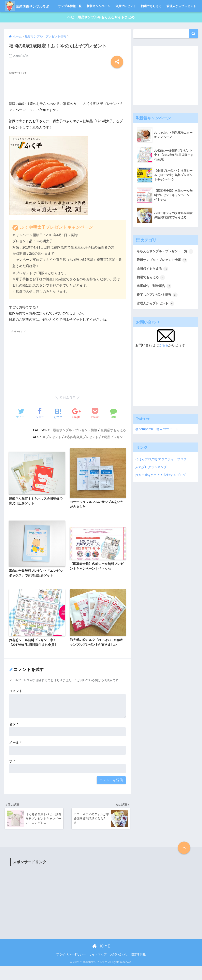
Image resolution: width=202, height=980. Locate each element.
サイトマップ (98, 968)
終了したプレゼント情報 (158, 314)
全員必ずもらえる (113, 442)
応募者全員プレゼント (82, 449)
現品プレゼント (115, 449)
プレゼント (53, 449)
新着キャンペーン (98, 18)
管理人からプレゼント (181, 18)
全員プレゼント (126, 18)
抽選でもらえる (151, 18)
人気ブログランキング (152, 486)
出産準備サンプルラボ (35, 6)
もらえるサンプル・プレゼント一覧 (164, 267)
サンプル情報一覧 (70, 18)
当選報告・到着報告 (155, 305)
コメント (16, 704)
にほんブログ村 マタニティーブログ (163, 478)
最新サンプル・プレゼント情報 (75, 442)
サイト (14, 774)
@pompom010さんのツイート (158, 448)
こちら (164, 364)
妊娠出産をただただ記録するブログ (162, 493)
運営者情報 (138, 968)
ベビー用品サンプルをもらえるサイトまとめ (101, 30)
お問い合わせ (119, 968)
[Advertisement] (40, 98)
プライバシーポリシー (71, 968)
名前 (14, 737)
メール (15, 756)
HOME (101, 960)
